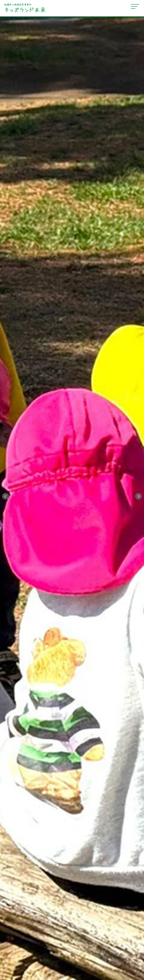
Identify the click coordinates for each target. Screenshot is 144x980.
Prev (5, 496)
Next (139, 496)
